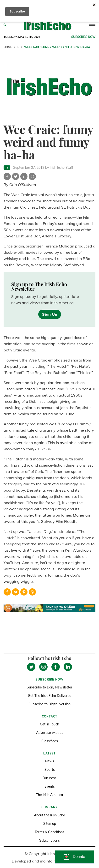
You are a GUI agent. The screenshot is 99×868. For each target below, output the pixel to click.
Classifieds (50, 741)
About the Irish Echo (49, 815)
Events (50, 786)
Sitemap (50, 824)
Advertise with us (50, 733)
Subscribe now (83, 37)
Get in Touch (49, 724)
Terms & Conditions (49, 832)
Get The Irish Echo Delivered (50, 696)
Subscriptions (49, 840)
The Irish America (49, 795)
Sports (50, 770)
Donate (79, 857)
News (50, 761)
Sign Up (50, 314)
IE (18, 47)
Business (49, 778)
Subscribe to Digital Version (49, 704)
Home (8, 47)
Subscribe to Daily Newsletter (49, 687)
